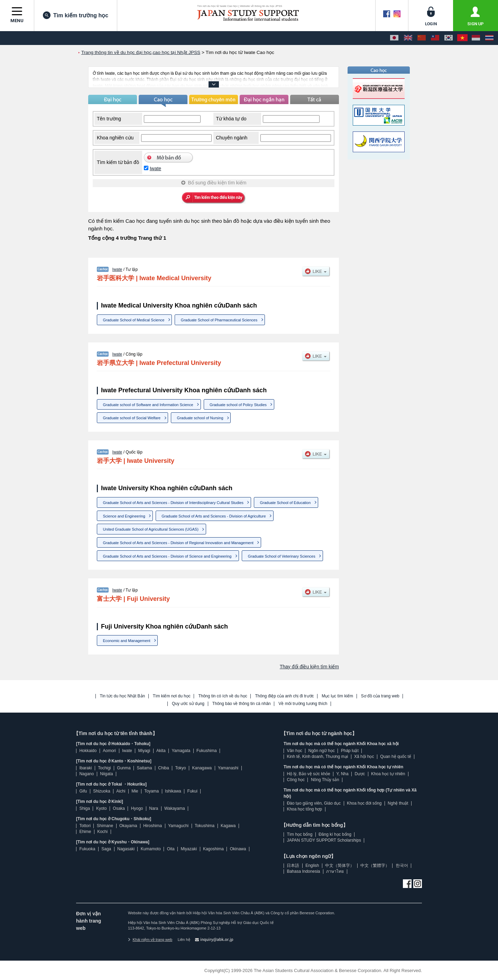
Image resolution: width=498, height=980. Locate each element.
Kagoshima (213, 849)
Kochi (102, 832)
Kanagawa (202, 768)
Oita (171, 849)
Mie (135, 791)
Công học (296, 780)
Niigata (106, 774)
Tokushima (205, 826)
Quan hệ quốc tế (396, 757)
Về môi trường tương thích (303, 704)
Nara (154, 808)
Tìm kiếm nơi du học (172, 696)
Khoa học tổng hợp (304, 809)
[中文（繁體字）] (435, 38)
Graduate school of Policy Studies (238, 405)
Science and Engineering (124, 516)
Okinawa (238, 849)
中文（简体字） (340, 865)
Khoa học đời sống (364, 803)
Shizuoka (102, 791)
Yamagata (181, 751)
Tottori (85, 826)
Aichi (121, 791)
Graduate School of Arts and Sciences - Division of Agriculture (214, 516)
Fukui (192, 791)
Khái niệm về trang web (150, 940)
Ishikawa (173, 791)
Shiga (85, 808)
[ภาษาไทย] (489, 38)
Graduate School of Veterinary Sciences (282, 556)
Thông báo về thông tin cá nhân (242, 704)
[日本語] (394, 38)
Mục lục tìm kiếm (337, 696)
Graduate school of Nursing (200, 418)
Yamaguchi (178, 826)
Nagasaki (126, 849)
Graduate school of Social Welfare (132, 418)
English (312, 865)
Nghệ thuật (398, 803)
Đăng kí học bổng (335, 834)
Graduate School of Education (285, 503)
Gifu (83, 791)
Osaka (119, 808)
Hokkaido (88, 751)
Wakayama (175, 808)
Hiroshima (153, 826)
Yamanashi (228, 768)
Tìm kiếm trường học (76, 15)
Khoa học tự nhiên (388, 774)
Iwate (155, 168)
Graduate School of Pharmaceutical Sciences (219, 320)
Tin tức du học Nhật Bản (123, 696)
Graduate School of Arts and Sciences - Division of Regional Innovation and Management (178, 543)
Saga (106, 849)
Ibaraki (85, 768)
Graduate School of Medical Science (134, 320)
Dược (360, 774)
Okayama (128, 826)
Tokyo (180, 768)
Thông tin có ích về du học (223, 696)
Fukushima (207, 751)
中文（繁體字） (375, 865)
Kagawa (228, 826)
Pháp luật (350, 751)
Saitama (144, 768)
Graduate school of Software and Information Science (148, 405)
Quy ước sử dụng (188, 704)
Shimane (105, 826)
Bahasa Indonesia (303, 871)
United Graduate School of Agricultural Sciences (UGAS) (151, 529)
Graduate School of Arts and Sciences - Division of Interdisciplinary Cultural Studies (173, 503)
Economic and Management (127, 641)
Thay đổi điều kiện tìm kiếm (309, 667)
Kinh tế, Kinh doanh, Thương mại (317, 757)
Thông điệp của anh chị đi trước (284, 696)
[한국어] (449, 38)
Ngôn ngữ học (322, 751)
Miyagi (144, 751)
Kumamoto (151, 849)
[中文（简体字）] (422, 38)
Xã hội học (364, 757)
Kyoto (102, 808)
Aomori (109, 751)
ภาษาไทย (335, 871)
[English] (408, 38)
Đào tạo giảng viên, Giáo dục (314, 803)
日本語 (293, 865)
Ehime (85, 832)
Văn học (294, 751)
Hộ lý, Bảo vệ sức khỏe (308, 774)
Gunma (124, 768)
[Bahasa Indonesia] (476, 38)
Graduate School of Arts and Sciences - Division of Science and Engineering (167, 556)
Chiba (163, 768)
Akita (161, 751)
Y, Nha (343, 774)
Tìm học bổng (299, 834)
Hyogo (137, 808)
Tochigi (104, 768)
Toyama (151, 791)
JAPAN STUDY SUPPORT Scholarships (324, 840)
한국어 (402, 865)
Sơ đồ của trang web (380, 696)
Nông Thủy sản (325, 780)
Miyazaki (189, 849)
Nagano (86, 774)
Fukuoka (87, 849)
